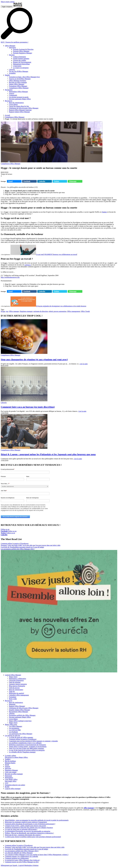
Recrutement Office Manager (19, 712)
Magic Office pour (11, 724)
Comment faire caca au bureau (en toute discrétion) (28, 407)
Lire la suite (84, 364)
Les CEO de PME (15, 730)
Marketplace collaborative (17, 679)
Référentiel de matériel (16, 693)
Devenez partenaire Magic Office (20, 717)
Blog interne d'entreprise (17, 686)
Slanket (104, 212)
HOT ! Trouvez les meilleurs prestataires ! (15, 42)
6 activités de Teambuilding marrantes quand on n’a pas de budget (22, 547)
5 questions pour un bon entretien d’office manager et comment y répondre (33, 741)
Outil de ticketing (15, 682)
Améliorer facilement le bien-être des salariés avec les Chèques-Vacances (29, 828)
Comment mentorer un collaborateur (17, 858)
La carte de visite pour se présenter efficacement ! (21, 829)
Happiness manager (26, 311)
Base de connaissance (16, 690)
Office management (74, 311)
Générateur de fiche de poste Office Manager (24, 708)
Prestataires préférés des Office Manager (22, 715)
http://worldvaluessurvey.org (10, 277)
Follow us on (5, 530)
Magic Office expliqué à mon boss (20, 721)
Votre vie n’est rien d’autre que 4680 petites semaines (26, 748)
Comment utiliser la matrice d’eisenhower (23, 739)
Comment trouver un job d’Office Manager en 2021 (22, 862)
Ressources (9, 701)
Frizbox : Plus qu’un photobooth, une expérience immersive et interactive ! (29, 833)
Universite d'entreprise (16, 680)
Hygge (3, 311)
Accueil (7, 115)
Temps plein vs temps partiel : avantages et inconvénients (28, 747)
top (7, 311)
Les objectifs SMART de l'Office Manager (19, 853)
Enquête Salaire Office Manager (19, 710)
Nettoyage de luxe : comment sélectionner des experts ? (23, 835)
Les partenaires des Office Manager (21, 734)
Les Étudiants (13, 732)
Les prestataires (14, 728)
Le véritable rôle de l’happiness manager (22, 752)
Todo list (12, 691)
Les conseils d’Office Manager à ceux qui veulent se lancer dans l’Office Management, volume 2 (37, 855)
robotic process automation (57, 311)
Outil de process (14, 688)
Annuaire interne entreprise (18, 684)
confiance (28, 265)
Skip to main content (8, 2)
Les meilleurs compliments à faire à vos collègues (25, 743)
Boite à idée (13, 699)
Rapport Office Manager (17, 706)
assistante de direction (41, 311)
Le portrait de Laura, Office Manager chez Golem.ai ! (22, 860)
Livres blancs (13, 719)
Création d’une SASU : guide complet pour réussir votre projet (25, 826)
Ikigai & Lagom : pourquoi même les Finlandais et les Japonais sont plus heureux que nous (48, 454)
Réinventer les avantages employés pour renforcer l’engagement (26, 822)
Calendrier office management (19, 695)
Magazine (12, 704)
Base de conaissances (16, 702)
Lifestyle (4, 403)
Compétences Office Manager (15, 117)
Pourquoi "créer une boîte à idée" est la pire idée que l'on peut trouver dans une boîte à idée (31, 545)
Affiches (12, 713)
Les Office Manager (16, 726)
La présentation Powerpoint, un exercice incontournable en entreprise (28, 831)
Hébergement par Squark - (10, 865)
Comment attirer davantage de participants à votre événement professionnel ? (30, 824)
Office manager (14, 311)
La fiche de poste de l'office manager (21, 737)
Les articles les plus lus (12, 736)
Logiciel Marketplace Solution (28, 865)
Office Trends (85, 311)
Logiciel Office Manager (13, 675)
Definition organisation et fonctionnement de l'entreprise (27, 745)
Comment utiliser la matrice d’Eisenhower (15, 543)
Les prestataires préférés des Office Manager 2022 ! (18, 549)
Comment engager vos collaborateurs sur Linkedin (21, 856)
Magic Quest (13, 677)
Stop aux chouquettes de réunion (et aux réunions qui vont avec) (34, 359)
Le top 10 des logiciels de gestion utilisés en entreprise (27, 750)
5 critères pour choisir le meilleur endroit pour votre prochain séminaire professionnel (33, 837)
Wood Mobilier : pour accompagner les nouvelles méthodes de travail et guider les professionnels (37, 820)
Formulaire (13, 697)
